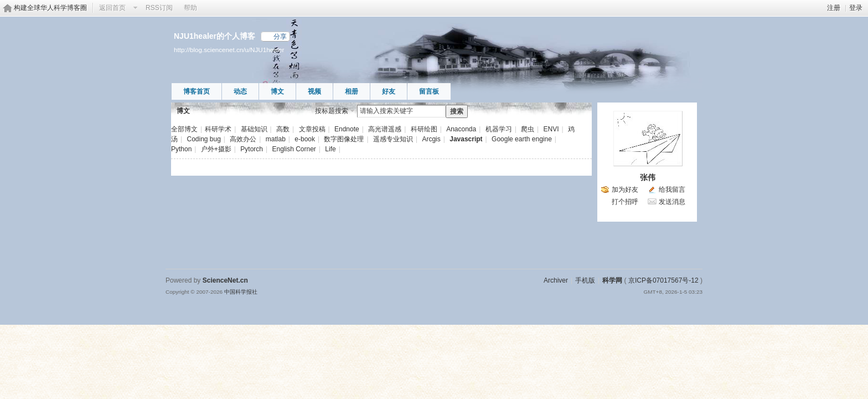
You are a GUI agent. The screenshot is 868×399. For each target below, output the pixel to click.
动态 (240, 91)
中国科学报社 (241, 292)
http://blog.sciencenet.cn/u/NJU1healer (229, 50)
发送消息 (672, 202)
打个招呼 (625, 202)
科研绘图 (424, 129)
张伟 (648, 177)
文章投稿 (312, 129)
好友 (389, 91)
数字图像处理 (344, 139)
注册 (834, 8)
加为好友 (625, 190)
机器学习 (499, 129)
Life (330, 149)
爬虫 (528, 129)
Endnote (347, 129)
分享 (280, 37)
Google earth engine (522, 139)
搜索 (457, 111)
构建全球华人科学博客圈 (50, 8)
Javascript (466, 139)
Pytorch (252, 149)
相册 (352, 91)
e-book (305, 139)
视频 (314, 91)
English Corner (294, 149)
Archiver (556, 280)
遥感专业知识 (393, 139)
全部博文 (184, 129)
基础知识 (254, 129)
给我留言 (672, 190)
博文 (277, 91)
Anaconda (461, 129)
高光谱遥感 (385, 129)
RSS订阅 (159, 8)
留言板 (429, 91)
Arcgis (431, 139)
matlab (276, 139)
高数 (283, 129)
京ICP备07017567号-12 (663, 280)
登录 (856, 8)
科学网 (612, 280)
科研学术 (218, 129)
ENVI (551, 129)
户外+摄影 (216, 149)
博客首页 (197, 91)
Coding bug (203, 139)
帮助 (190, 8)
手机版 (585, 280)
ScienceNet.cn (225, 280)
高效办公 (243, 139)
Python (181, 149)
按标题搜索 (332, 111)
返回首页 (112, 8)
